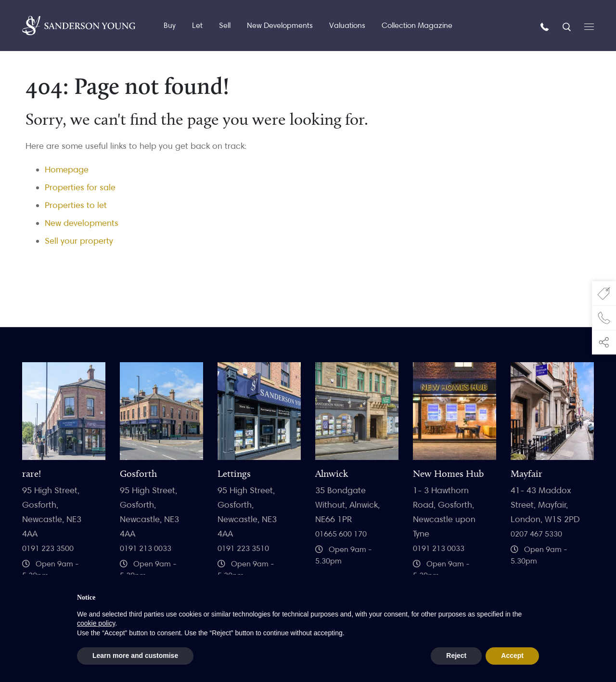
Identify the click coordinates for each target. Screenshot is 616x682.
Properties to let (76, 205)
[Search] (568, 26)
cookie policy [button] (96, 623)
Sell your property (79, 241)
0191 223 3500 (48, 548)
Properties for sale (80, 187)
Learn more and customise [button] (135, 656)
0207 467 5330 (536, 534)
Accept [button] (512, 656)
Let (197, 25)
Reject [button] (456, 656)
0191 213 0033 (146, 548)
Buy (170, 25)
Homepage (67, 169)
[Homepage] (79, 26)
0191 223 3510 (243, 548)
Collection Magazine (417, 25)
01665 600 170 (341, 534)
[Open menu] (589, 26)
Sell (225, 25)
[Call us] (546, 26)
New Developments (280, 25)
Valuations (347, 25)
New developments (82, 223)
